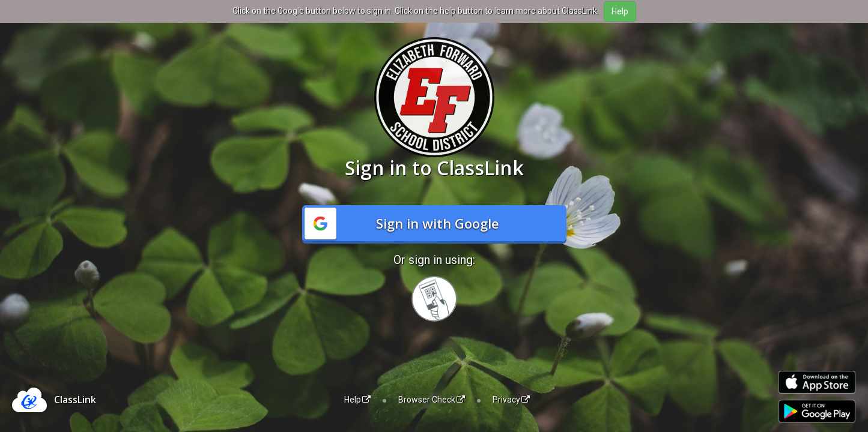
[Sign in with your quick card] (434, 299)
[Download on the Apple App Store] (817, 382)
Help (357, 400)
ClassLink (75, 400)
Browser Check (432, 400)
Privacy (511, 400)
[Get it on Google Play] (817, 411)
